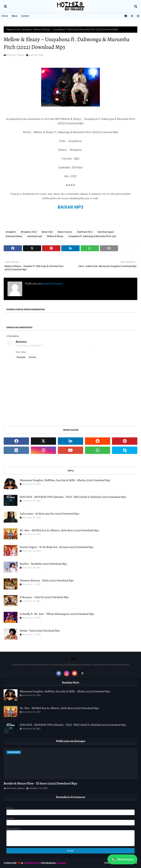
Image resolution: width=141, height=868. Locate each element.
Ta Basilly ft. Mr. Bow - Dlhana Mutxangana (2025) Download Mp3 (57, 614)
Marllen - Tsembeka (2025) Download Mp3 (43, 564)
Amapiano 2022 (29, 232)
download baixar (14, 236)
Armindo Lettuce (16, 55)
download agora (106, 232)
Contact (25, 16)
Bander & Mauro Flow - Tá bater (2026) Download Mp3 (40, 783)
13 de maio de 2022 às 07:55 (29, 346)
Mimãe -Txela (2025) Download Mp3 (40, 631)
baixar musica (65, 232)
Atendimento (122, 859)
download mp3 (35, 236)
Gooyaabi (61, 863)
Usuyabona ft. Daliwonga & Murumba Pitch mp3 (92, 236)
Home (5, 16)
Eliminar (32, 357)
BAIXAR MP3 (70, 207)
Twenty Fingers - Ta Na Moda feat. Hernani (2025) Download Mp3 (56, 547)
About (15, 16)
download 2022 (85, 232)
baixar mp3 (47, 232)
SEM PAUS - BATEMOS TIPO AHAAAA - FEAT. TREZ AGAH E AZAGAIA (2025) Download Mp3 (73, 497)
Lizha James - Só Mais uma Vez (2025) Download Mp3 (49, 514)
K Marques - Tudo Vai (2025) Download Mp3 (44, 597)
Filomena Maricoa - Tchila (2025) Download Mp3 (47, 580)
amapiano (27, 30)
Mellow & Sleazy (55, 236)
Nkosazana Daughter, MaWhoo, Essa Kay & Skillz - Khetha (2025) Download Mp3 (65, 480)
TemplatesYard (32, 863)
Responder (21, 357)
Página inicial (13, 30)
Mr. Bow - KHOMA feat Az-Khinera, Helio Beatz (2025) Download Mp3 (59, 530)
